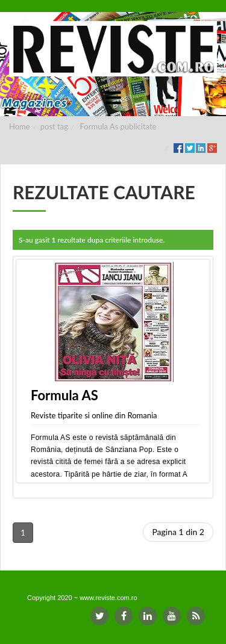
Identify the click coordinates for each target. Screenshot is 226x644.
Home (20, 126)
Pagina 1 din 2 (178, 532)
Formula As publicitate (118, 126)
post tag (54, 126)
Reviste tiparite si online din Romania (94, 415)
